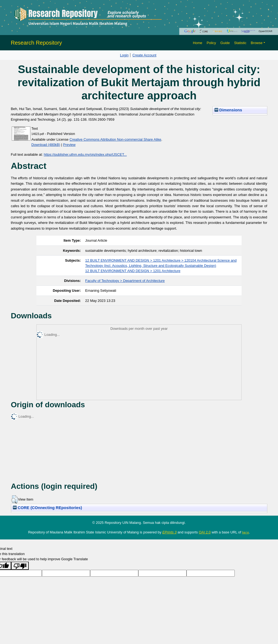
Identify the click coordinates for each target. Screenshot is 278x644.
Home (197, 43)
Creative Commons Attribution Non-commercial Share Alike (115, 139)
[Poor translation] (20, 566)
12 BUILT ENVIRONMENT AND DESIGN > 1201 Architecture (133, 271)
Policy (211, 43)
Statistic (240, 43)
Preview (69, 145)
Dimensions (228, 110)
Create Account (144, 55)
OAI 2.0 (205, 532)
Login (124, 55)
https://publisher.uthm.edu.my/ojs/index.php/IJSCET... (85, 154)
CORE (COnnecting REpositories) (48, 508)
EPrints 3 (170, 532)
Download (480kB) (46, 145)
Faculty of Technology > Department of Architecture (125, 281)
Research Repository (37, 43)
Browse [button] (257, 43)
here (246, 532)
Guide (225, 43)
